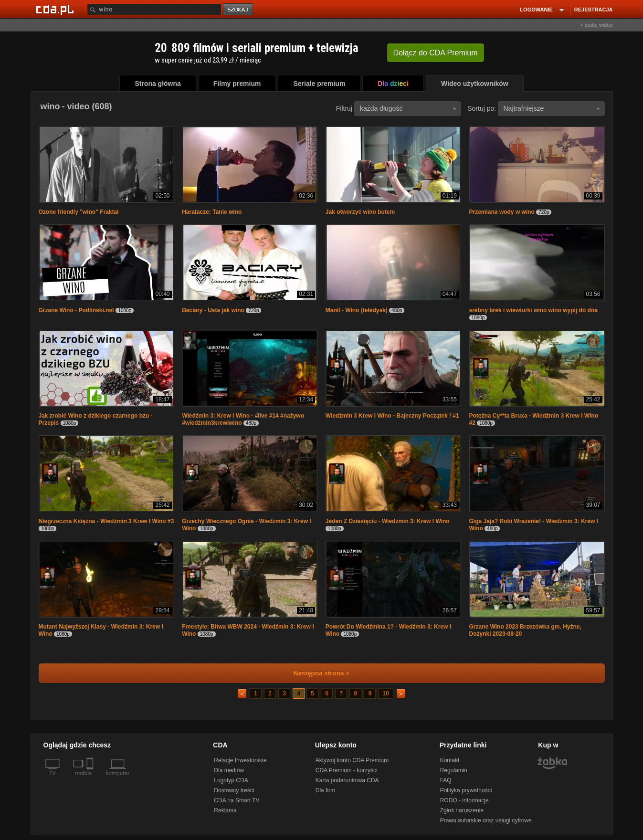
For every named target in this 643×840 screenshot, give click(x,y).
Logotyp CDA (231, 780)
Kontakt (450, 760)
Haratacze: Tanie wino (212, 212)
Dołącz (436, 53)
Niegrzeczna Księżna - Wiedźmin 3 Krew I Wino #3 (106, 521)
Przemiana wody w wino (502, 212)
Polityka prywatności (466, 790)
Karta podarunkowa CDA (347, 780)
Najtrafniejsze (552, 108)
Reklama (225, 810)
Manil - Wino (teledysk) (357, 310)
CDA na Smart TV (237, 800)
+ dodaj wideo (596, 25)
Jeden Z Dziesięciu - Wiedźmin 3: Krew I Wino (388, 521)
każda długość (408, 108)
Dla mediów (229, 770)
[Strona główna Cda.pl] (56, 9)
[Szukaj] (154, 9)
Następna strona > (315, 673)
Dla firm (325, 790)
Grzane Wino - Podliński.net (77, 310)
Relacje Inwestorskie (240, 760)
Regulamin (454, 770)
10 (385, 693)
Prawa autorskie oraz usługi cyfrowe (486, 820)
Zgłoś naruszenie (462, 810)
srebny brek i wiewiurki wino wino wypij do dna (533, 310)
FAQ (446, 780)
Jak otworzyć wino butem (360, 212)
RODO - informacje (464, 800)
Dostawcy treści (234, 790)
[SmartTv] (91, 779)
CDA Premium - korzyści (347, 770)
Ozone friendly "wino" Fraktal (79, 212)
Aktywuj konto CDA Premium (352, 760)
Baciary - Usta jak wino (213, 310)
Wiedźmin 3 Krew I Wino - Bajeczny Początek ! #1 (392, 416)
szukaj (239, 10)
